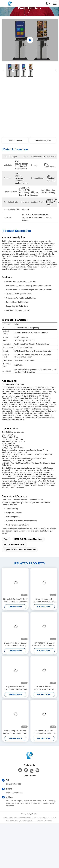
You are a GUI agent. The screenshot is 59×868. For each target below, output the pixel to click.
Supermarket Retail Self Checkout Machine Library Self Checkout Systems (15, 688)
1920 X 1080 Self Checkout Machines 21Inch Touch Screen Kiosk (44, 644)
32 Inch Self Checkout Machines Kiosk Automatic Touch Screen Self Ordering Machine (15, 600)
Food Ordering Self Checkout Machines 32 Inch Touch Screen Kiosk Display (15, 732)
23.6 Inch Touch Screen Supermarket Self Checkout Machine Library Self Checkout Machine (44, 688)
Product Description (43, 140)
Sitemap (35, 814)
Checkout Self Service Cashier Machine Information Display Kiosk (15, 644)
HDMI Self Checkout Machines (28, 539)
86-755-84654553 (14, 784)
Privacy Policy (26, 814)
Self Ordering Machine (14, 544)
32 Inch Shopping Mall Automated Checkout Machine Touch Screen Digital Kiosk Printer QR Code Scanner (44, 600)
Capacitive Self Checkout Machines (20, 550)
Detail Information (15, 140)
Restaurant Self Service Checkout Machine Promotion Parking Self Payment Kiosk (44, 732)
